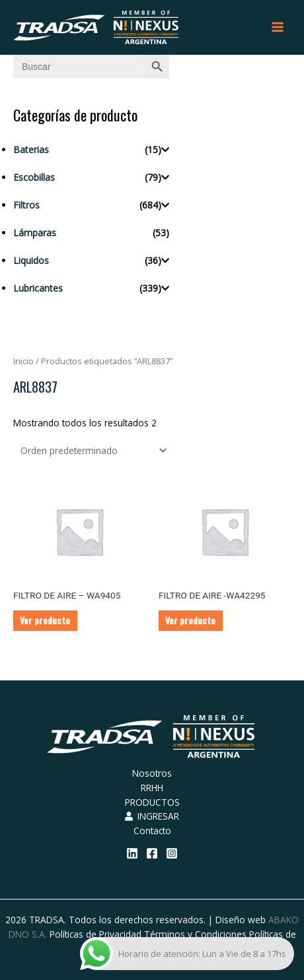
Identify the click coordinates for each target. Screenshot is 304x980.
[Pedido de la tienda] (91, 450)
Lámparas (35, 233)
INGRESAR (152, 816)
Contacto (152, 831)
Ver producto (45, 620)
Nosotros (152, 773)
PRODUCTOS (152, 802)
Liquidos (31, 260)
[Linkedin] (132, 853)
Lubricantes (38, 288)
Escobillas (34, 177)
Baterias (31, 149)
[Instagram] (172, 853)
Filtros (26, 205)
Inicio (23, 361)
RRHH (152, 788)
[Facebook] (152, 853)
